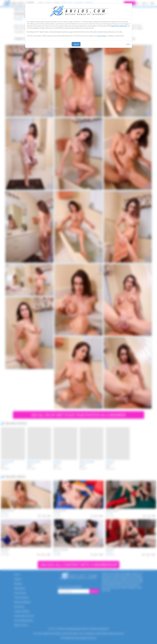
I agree (76, 44)
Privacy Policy (102, 36)
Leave (128, 44)
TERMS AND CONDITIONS (119, 26)
